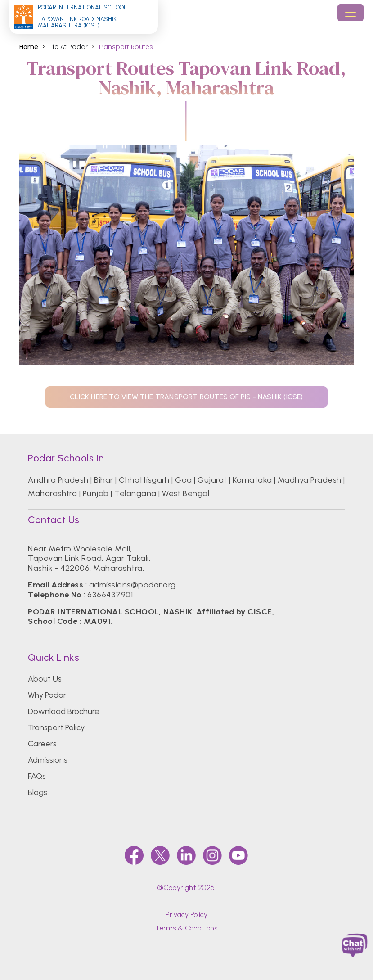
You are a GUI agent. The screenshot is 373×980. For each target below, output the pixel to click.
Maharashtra (52, 493)
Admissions (48, 760)
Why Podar (47, 695)
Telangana (135, 493)
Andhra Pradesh (58, 480)
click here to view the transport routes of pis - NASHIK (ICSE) (186, 397)
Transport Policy (56, 727)
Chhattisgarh (144, 480)
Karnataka (252, 480)
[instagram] (212, 855)
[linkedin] (186, 855)
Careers (42, 744)
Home (29, 47)
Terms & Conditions (186, 928)
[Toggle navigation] (351, 13)
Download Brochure (64, 711)
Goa (183, 480)
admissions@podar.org (133, 585)
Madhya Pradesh (310, 480)
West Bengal (186, 493)
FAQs (37, 776)
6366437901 (110, 595)
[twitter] (160, 855)
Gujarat (212, 480)
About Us (45, 679)
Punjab (96, 493)
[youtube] (238, 855)
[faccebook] (134, 855)
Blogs (38, 792)
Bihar (103, 480)
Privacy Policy (186, 915)
